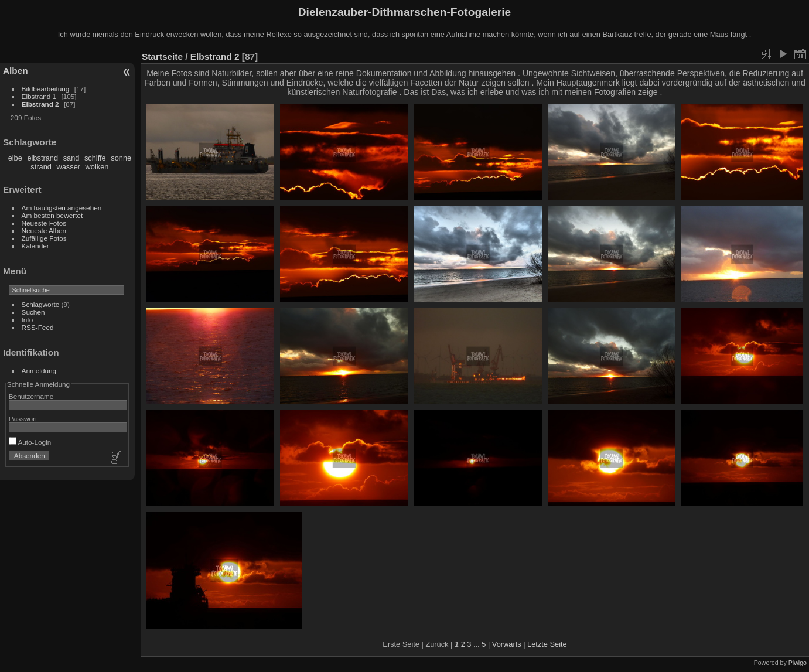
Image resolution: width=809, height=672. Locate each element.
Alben (16, 71)
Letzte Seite (547, 644)
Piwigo (798, 663)
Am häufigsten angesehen (62, 208)
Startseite (162, 57)
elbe (15, 158)
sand (71, 158)
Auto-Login (30, 442)
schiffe (95, 158)
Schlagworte (41, 304)
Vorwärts (507, 644)
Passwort (23, 419)
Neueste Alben (44, 231)
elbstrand (42, 158)
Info (28, 320)
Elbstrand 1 (39, 96)
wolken (97, 167)
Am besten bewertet (52, 215)
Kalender (35, 246)
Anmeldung (39, 371)
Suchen (33, 312)
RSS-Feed (38, 327)
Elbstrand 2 (40, 104)
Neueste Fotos (44, 223)
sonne (121, 158)
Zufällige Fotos (44, 238)
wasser (68, 167)
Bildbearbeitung (46, 89)
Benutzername (31, 396)
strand (41, 167)
